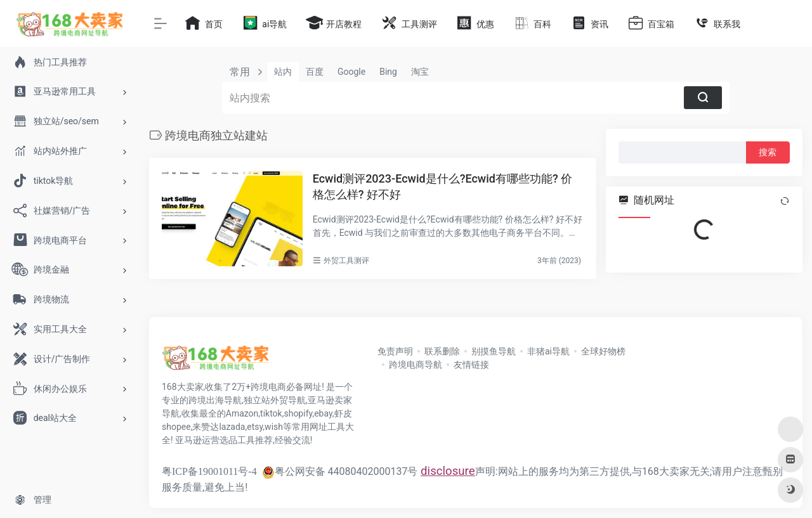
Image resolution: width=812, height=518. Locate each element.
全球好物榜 (603, 351)
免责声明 (395, 351)
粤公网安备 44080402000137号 (340, 471)
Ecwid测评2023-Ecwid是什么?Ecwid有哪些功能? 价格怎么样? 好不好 (442, 187)
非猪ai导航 (548, 351)
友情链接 (471, 365)
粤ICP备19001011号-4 (209, 471)
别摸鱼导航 (494, 351)
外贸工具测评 (346, 261)
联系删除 (442, 351)
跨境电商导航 (416, 365)
